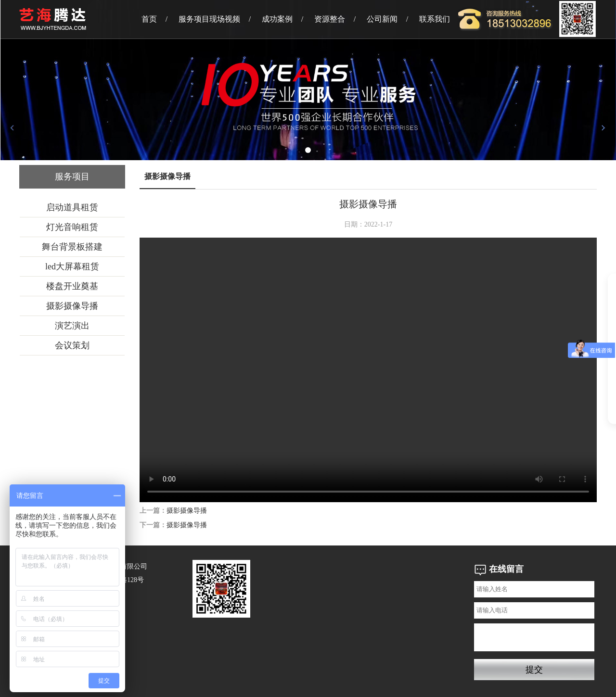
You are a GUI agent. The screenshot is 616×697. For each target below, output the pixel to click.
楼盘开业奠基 (72, 286)
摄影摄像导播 (72, 306)
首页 (149, 19)
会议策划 (72, 345)
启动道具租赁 (72, 207)
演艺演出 (72, 326)
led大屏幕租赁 (72, 266)
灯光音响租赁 (72, 227)
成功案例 (277, 19)
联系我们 (435, 19)
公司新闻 (382, 19)
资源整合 (330, 19)
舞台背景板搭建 (72, 247)
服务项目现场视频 (209, 19)
